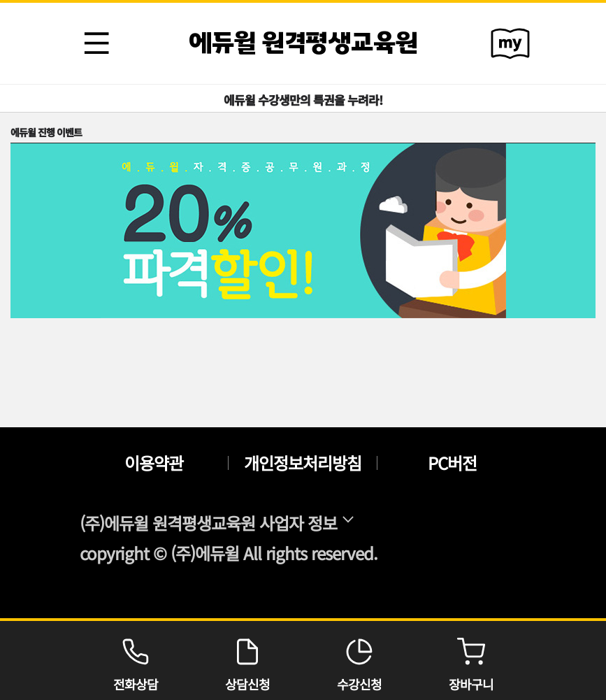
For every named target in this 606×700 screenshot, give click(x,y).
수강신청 (359, 660)
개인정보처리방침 (303, 463)
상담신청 (247, 660)
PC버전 (452, 463)
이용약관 (154, 463)
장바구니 (471, 660)
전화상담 (136, 660)
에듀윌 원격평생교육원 (303, 43)
